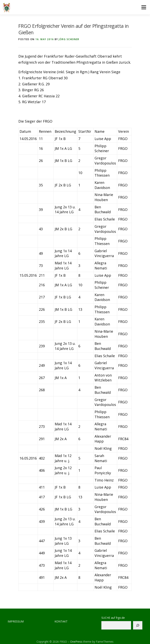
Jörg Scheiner (69, 39)
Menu (144, 7)
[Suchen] (138, 625)
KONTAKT (61, 621)
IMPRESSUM (16, 621)
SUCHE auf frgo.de (113, 618)
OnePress (76, 642)
